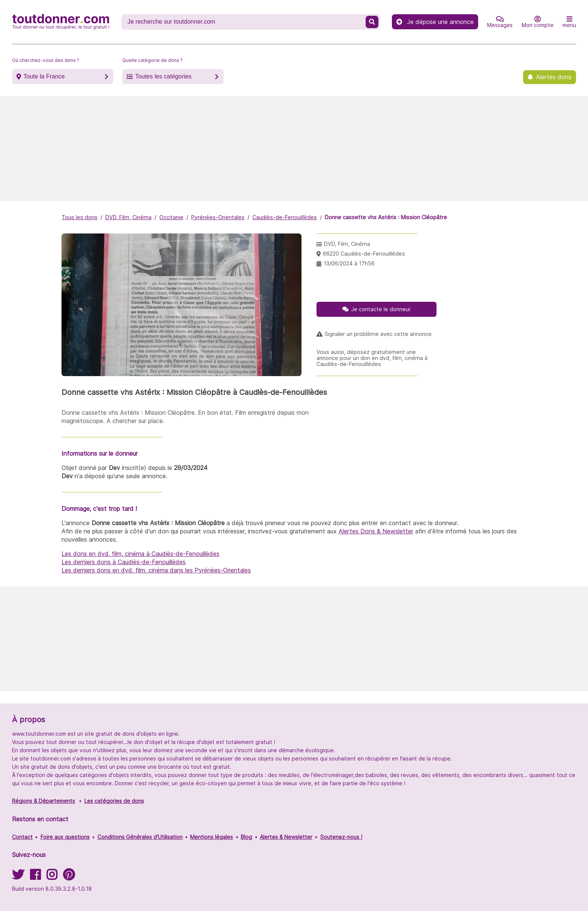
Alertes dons (554, 77)
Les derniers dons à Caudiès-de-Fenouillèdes (124, 562)
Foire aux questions (65, 837)
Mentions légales (211, 837)
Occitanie (171, 217)
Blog (246, 837)
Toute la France (44, 76)
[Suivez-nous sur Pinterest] (69, 877)
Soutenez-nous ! (341, 837)
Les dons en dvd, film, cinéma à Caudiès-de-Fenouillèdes (140, 554)
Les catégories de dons (114, 801)
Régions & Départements (43, 801)
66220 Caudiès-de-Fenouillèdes (364, 254)
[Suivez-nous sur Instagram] (52, 877)
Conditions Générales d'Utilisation (140, 837)
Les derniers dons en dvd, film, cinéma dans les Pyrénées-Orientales (156, 570)
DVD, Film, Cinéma (128, 217)
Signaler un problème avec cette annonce (378, 334)
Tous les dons (79, 217)
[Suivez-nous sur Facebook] (35, 877)
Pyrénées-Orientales (218, 217)
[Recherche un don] (244, 22)
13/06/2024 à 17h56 (349, 263)
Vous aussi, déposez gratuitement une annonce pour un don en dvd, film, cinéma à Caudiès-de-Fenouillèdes (372, 358)
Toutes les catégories (163, 76)
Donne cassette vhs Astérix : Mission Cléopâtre (386, 217)
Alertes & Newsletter (286, 837)
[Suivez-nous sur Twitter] (18, 877)
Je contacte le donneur (381, 309)
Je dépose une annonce (435, 22)
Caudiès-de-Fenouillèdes (285, 217)
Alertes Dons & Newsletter (376, 531)
